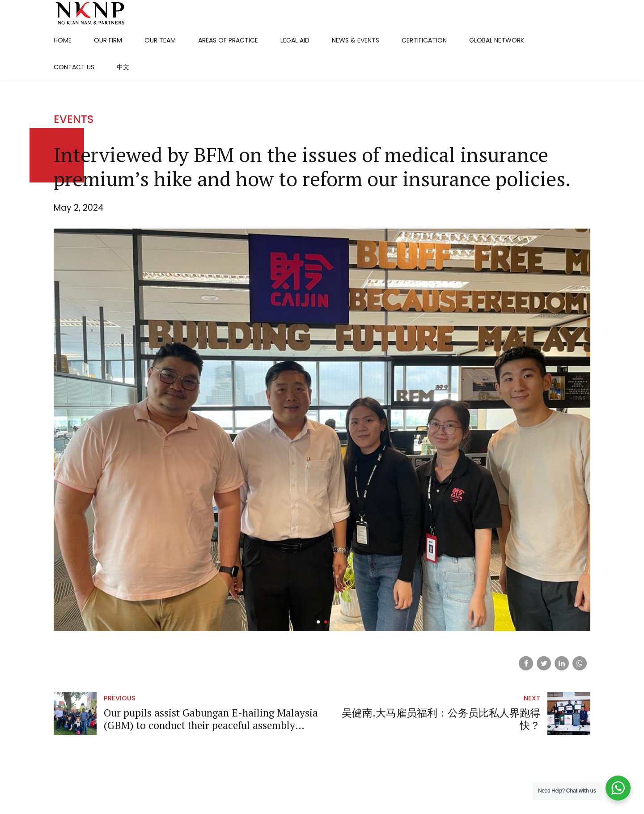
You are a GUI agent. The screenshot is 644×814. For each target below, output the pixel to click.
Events (74, 142)
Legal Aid (295, 40)
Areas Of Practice (228, 40)
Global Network (497, 40)
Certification (424, 40)
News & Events (356, 40)
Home (63, 40)
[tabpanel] (322, 452)
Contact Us (74, 67)
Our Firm (108, 40)
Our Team (160, 40)
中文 (123, 67)
